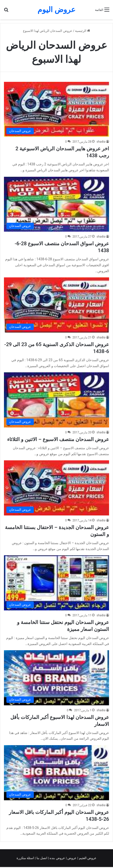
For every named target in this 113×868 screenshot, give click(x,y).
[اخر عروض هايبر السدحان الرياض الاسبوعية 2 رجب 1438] (56, 109)
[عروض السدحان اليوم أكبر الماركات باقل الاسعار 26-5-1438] (56, 773)
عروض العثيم (87, 858)
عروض (72, 858)
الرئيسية (83, 31)
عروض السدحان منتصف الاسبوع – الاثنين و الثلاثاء (58, 439)
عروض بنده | (57, 858)
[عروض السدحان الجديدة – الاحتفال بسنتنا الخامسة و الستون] (56, 488)
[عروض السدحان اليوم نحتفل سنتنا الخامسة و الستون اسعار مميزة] (56, 583)
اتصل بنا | (41, 858)
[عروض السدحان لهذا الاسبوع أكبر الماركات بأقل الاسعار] (56, 678)
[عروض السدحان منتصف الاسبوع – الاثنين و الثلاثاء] (56, 400)
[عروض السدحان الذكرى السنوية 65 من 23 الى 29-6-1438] (56, 305)
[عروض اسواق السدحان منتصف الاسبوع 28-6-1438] (56, 204)
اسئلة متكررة (26, 858)
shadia (101, 142)
